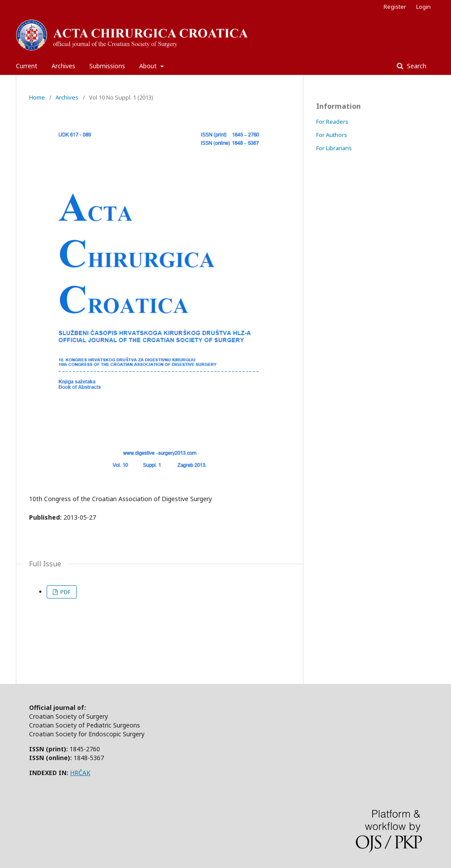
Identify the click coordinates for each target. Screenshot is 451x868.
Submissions (107, 66)
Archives (63, 66)
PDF (65, 592)
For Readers (332, 122)
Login (423, 7)
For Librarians (334, 148)
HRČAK (80, 773)
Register (395, 7)
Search (416, 66)
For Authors (332, 135)
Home (37, 97)
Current (27, 66)
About (149, 66)
